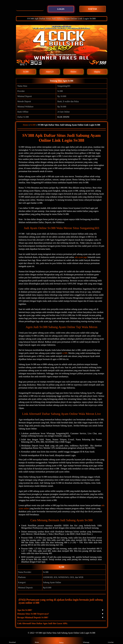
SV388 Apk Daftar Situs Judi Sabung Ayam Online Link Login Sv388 (62, 19)
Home (25, 125)
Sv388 (33, 125)
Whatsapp (86, 641)
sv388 (65, 353)
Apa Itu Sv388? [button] (60, 610)
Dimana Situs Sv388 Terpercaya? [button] (60, 614)
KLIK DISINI (63, 117)
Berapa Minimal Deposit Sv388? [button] (60, 618)
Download (12, 641)
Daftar (61, 640)
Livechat (111, 641)
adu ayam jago (81, 257)
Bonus (37, 641)
